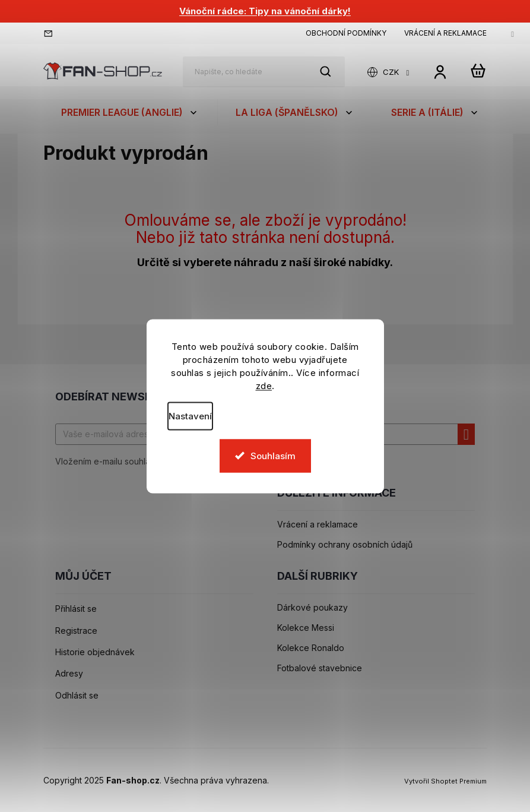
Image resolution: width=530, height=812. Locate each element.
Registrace (76, 631)
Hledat (332, 72)
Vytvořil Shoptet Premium (445, 781)
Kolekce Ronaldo (311, 648)
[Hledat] (264, 72)
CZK (392, 72)
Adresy (69, 674)
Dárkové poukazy (312, 608)
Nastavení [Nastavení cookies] (190, 416)
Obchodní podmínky (346, 33)
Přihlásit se (76, 609)
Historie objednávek (95, 652)
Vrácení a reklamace (445, 33)
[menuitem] (130, 112)
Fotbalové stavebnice (320, 668)
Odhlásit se (77, 696)
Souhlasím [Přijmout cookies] (273, 455)
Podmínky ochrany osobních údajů (345, 545)
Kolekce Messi (306, 628)
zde (264, 385)
